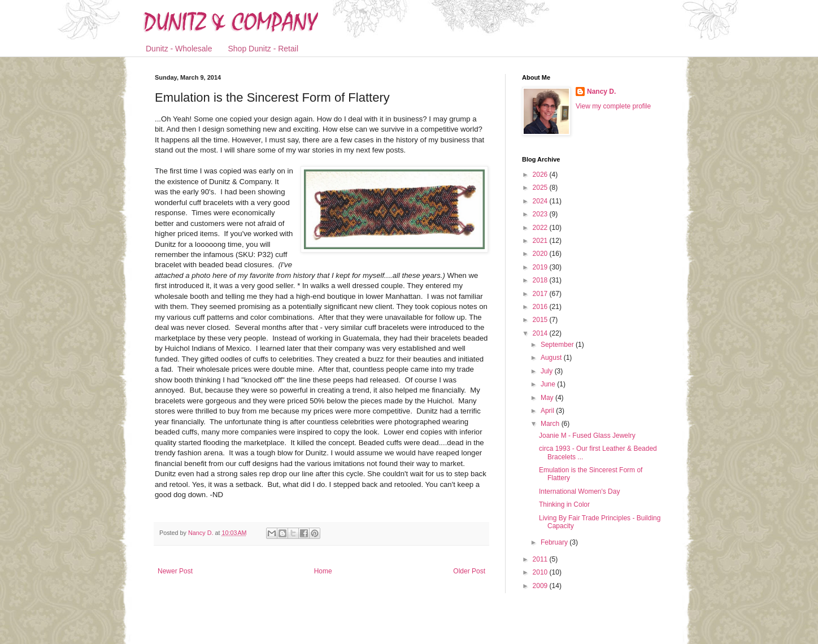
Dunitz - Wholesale (179, 49)
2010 (541, 572)
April (548, 411)
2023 (541, 214)
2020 (541, 254)
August (552, 358)
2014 (541, 333)
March (551, 424)
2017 (541, 294)
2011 (541, 559)
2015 (541, 320)
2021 (541, 241)
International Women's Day (579, 491)
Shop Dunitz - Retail (264, 49)
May (548, 398)
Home (323, 571)
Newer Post (175, 571)
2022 (541, 228)
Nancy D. (601, 92)
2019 (541, 267)
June (549, 384)
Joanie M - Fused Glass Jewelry (587, 436)
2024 (541, 201)
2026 (541, 175)
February (555, 542)
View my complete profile (613, 106)
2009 (541, 586)
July (548, 371)
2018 (541, 280)
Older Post (469, 571)
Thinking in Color (564, 504)
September (558, 345)
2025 (541, 188)
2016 (541, 307)
